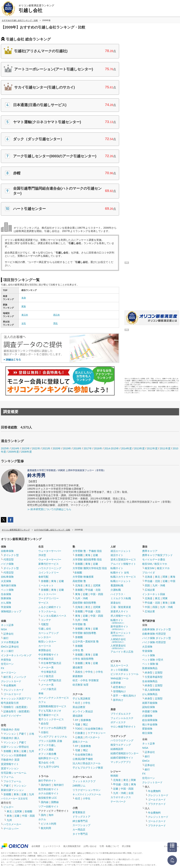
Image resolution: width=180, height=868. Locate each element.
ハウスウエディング (122, 740)
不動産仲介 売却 (10, 730)
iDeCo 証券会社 (10, 647)
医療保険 (6, 598)
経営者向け (119, 687)
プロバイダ (149, 573)
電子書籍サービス (49, 715)
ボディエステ (118, 722)
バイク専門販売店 (51, 680)
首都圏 (7, 751)
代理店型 (9, 559)
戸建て (23, 734)
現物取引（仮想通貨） (16, 707)
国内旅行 (46, 785)
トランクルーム (47, 611)
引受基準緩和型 (154, 677)
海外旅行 (59, 785)
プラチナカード (157, 804)
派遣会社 (116, 603)
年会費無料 (10, 685)
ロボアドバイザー (11, 716)
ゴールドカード (12, 694)
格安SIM (150, 568)
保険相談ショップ (11, 611)
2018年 (77, 448)
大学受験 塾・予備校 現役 (87, 551)
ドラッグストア (81, 817)
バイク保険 (7, 564)
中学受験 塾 (79, 624)
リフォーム (7, 777)
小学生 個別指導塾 (83, 659)
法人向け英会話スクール (87, 763)
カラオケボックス (121, 797)
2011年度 (165, 448)
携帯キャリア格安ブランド (157, 555)
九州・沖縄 (81, 598)
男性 (55, 323)
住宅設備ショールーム (14, 773)
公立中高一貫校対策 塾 (86, 642)
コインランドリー (49, 573)
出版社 (45, 732)
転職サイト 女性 (120, 573)
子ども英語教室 (81, 699)
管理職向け (119, 691)
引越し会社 (45, 629)
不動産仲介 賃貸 (10, 760)
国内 (43, 815)
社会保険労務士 (94, 729)
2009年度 (14, 452)
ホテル (42, 819)
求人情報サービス (121, 616)
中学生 (89, 672)
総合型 (45, 724)
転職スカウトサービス (123, 577)
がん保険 (6, 603)
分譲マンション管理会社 (15, 747)
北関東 (18, 811)
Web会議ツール (120, 678)
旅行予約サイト (47, 781)
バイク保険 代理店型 (154, 642)
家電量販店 (79, 812)
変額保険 (147, 729)
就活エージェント (121, 551)
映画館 (114, 776)
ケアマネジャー (97, 733)
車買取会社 (45, 650)
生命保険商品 (150, 681)
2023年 (26, 448)
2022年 (36, 448)
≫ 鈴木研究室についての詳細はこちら (49, 509)
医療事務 (86, 720)
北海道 (79, 585)
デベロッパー (11, 829)
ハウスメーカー (12, 824)
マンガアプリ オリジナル (53, 737)
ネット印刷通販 (119, 670)
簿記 (85, 724)
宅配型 (45, 624)
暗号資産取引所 (10, 703)
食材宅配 (43, 577)
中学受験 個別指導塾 (84, 633)
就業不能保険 (150, 703)
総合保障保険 (150, 720)
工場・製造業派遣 (121, 607)
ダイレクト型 (11, 555)
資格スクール (80, 742)
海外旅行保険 (9, 585)
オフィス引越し (47, 745)
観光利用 (46, 828)
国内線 (45, 802)
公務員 (79, 737)
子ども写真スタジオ (50, 711)
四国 (147, 585)
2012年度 (152, 448)
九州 (31, 751)
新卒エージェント (121, 634)
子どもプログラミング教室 (88, 768)
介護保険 (147, 716)
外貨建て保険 (150, 711)
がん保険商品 (150, 694)
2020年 (57, 448)
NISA (4, 629)
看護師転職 (117, 585)
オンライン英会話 (83, 711)
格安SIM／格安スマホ (155, 564)
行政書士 (80, 733)
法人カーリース (119, 665)
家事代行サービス (49, 564)
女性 (24, 323)
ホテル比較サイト (49, 793)
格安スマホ (163, 568)
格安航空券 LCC (48, 798)
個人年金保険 (150, 724)
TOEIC (79, 729)
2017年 (88, 448)
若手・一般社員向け (125, 696)
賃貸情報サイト (10, 764)
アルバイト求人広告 (122, 652)
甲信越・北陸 (93, 590)
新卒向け (118, 700)
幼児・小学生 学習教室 (86, 680)
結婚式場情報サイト (122, 758)
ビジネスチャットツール (125, 674)
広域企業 (150, 590)
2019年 (67, 448)
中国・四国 (28, 816)
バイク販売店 (46, 676)
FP (77, 720)
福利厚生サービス (49, 758)
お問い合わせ (90, 846)
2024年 (15, 448)
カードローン (9, 673)
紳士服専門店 (80, 821)
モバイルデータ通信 (154, 559)
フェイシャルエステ (122, 718)
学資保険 (6, 607)
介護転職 (116, 590)
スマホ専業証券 (10, 642)
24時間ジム (79, 786)
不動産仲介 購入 (10, 738)
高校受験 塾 (79, 581)
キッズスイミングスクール (87, 794)
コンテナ (46, 620)
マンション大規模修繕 (14, 755)
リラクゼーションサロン (87, 790)
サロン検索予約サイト (123, 727)
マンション (10, 734)
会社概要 (36, 846)
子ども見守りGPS (49, 767)
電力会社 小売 (46, 763)
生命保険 (6, 594)
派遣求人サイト (119, 611)
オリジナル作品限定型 (54, 728)
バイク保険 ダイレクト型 (157, 638)
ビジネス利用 (49, 824)
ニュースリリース (52, 846)
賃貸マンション (10, 768)
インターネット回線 (154, 594)
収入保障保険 (152, 690)
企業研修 (116, 683)
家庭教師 (78, 676)
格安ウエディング (121, 745)
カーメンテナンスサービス (54, 698)
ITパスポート (93, 737)
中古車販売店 (46, 659)
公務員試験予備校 (83, 759)
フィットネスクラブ (84, 781)
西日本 (57, 315)
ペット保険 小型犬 (153, 660)
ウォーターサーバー (50, 551)
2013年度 (139, 448)
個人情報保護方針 (72, 846)
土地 (31, 734)
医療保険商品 (150, 668)
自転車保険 (7, 577)
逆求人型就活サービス (123, 559)
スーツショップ (81, 825)
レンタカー (45, 637)
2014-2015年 (112, 448)
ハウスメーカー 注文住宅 (14, 799)
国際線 (55, 802)
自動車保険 (7, 551)
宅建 (78, 724)
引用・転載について (109, 846)
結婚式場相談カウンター (125, 753)
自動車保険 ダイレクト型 (157, 629)
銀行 (6, 638)
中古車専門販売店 (51, 663)
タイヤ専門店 (80, 834)
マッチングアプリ (121, 762)
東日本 (25, 315)
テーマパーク (118, 802)
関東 (133, 780)
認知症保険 (149, 707)
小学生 (99, 672)
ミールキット (46, 585)
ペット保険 (7, 590)
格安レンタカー (47, 642)
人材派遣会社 (118, 647)
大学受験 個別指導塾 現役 (87, 559)
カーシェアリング (49, 633)
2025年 (5, 448)
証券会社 (9, 634)
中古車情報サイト (49, 655)
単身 (24, 298)
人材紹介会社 (118, 640)
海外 (51, 815)
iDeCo (146, 761)
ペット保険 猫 (150, 664)
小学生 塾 (78, 650)
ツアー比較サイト (49, 806)
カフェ (42, 702)
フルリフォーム (12, 781)
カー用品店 (79, 830)
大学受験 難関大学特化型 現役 (90, 568)
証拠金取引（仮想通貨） (17, 711)
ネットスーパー (47, 594)
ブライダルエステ (121, 714)
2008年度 (26, 452)
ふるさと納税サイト (50, 607)
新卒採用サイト (119, 628)
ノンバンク (20, 677)
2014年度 (126, 448)
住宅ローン (7, 664)
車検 (41, 693)
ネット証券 (7, 625)
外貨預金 (6, 660)
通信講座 (78, 716)
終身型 (149, 673)
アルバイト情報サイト (123, 564)
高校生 (79, 672)
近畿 (24, 751)
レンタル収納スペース (54, 616)
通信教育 (78, 667)
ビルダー (9, 807)
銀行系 (7, 677)
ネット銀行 (7, 651)
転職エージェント (121, 581)
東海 (16, 751)
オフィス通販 (46, 749)
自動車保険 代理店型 (154, 634)
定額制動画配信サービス (52, 706)
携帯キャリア (150, 551)
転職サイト (117, 568)
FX (3, 668)
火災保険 (6, 581)
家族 (24, 306)
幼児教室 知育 (81, 685)
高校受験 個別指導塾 (84, 603)
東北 (9, 811)
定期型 (159, 673)
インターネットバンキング (16, 655)
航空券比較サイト (49, 789)
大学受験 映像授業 (83, 577)
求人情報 (126, 846)
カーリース (45, 646)
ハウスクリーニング (50, 568)
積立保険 (147, 733)
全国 (131, 793)
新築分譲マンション (12, 790)
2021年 (46, 448)
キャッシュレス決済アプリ (16, 699)
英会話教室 (79, 707)
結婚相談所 (117, 749)
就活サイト (117, 555)
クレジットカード (11, 681)
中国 (173, 581)
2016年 (98, 448)
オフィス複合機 (47, 754)
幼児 (78, 703)
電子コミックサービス (51, 719)
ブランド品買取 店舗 (50, 741)
